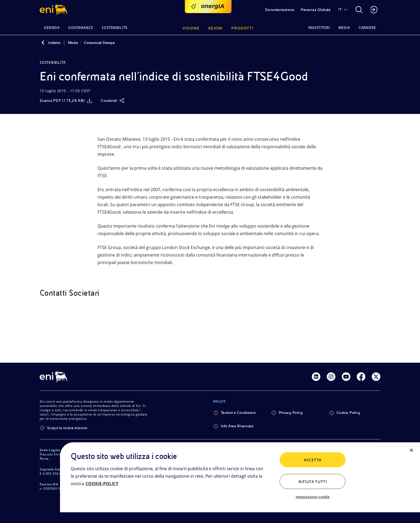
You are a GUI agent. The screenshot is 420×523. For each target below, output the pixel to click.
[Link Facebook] (361, 377)
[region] (240, 483)
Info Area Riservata (237, 426)
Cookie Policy (348, 413)
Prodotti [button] (242, 28)
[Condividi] (113, 101)
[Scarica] (66, 101)
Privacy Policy (291, 413)
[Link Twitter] (376, 377)
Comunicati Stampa (99, 43)
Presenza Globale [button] (316, 10)
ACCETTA (312, 460)
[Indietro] (43, 43)
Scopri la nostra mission (67, 428)
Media (73, 43)
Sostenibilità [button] (115, 28)
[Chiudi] (411, 450)
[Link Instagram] (331, 377)
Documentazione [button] (280, 10)
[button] (54, 10)
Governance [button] (81, 28)
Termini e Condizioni (238, 413)
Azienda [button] (52, 28)
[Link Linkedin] (316, 377)
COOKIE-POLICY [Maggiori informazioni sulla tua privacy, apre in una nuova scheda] (102, 484)
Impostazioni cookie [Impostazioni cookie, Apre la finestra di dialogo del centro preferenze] (313, 497)
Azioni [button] (215, 28)
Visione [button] (191, 28)
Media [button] (344, 28)
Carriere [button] (367, 28)
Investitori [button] (319, 28)
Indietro (54, 43)
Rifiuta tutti (313, 482)
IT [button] (340, 9)
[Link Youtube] (346, 377)
